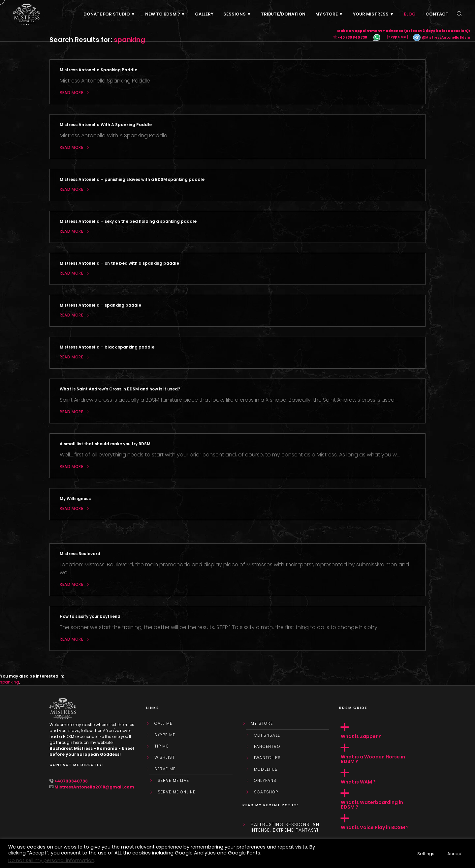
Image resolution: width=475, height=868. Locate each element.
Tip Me (161, 746)
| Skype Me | (397, 37)
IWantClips (267, 758)
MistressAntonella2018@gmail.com (94, 787)
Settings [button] (426, 854)
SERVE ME (165, 769)
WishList (165, 757)
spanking (10, 682)
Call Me (163, 723)
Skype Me (165, 735)
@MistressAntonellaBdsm (441, 37)
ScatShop (266, 792)
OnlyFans (265, 781)
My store (262, 723)
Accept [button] (455, 854)
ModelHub (266, 769)
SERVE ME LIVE (174, 781)
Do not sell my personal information (51, 860)
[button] (382, 731)
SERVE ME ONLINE (177, 792)
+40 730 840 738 (352, 37)
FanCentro (267, 747)
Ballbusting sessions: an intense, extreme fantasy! (285, 827)
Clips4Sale (267, 735)
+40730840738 (71, 781)
